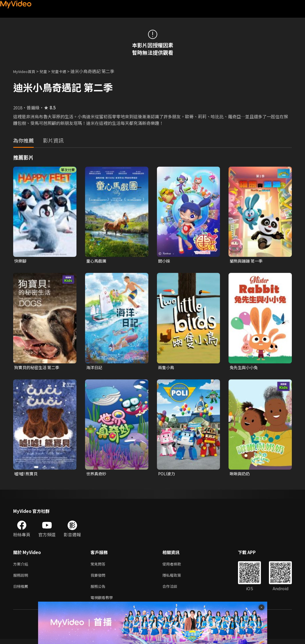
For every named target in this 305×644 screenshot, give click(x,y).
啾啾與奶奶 (240, 475)
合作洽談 (174, 590)
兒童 (48, 71)
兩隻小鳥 (167, 368)
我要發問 (99, 578)
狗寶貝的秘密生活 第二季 (38, 368)
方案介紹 (22, 566)
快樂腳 (21, 261)
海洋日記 (95, 368)
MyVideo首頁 (26, 71)
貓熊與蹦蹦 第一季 (247, 261)
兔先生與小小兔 (245, 368)
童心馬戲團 (97, 261)
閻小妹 (165, 261)
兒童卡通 (65, 71)
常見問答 (99, 566)
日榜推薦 (22, 590)
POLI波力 (167, 475)
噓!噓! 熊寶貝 (27, 475)
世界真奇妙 (97, 475)
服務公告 (99, 590)
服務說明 (22, 578)
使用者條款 (177, 566)
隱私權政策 (177, 578)
